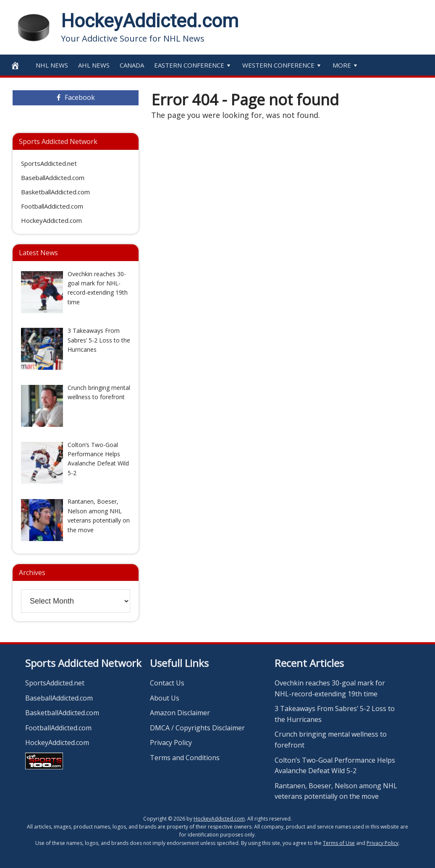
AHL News (94, 65)
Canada (132, 65)
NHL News (52, 65)
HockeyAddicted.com (150, 21)
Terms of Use (339, 843)
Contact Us (167, 683)
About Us (165, 698)
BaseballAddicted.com (53, 178)
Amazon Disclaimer (180, 713)
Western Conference (282, 65)
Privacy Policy (171, 743)
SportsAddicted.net (49, 163)
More (346, 65)
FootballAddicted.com (52, 206)
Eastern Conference (193, 65)
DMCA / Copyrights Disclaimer (197, 728)
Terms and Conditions (185, 758)
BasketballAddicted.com (55, 192)
